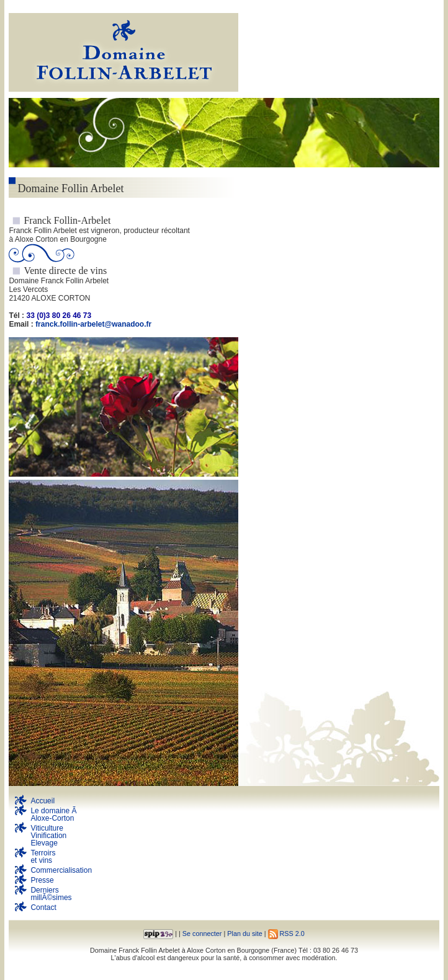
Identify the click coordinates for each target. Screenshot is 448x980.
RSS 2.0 (286, 934)
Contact (43, 907)
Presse (42, 880)
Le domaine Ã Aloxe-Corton (54, 814)
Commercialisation (61, 870)
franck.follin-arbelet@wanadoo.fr (93, 324)
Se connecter (202, 934)
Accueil (43, 801)
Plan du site (244, 934)
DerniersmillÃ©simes (51, 894)
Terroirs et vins (43, 857)
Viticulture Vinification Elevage (48, 836)
